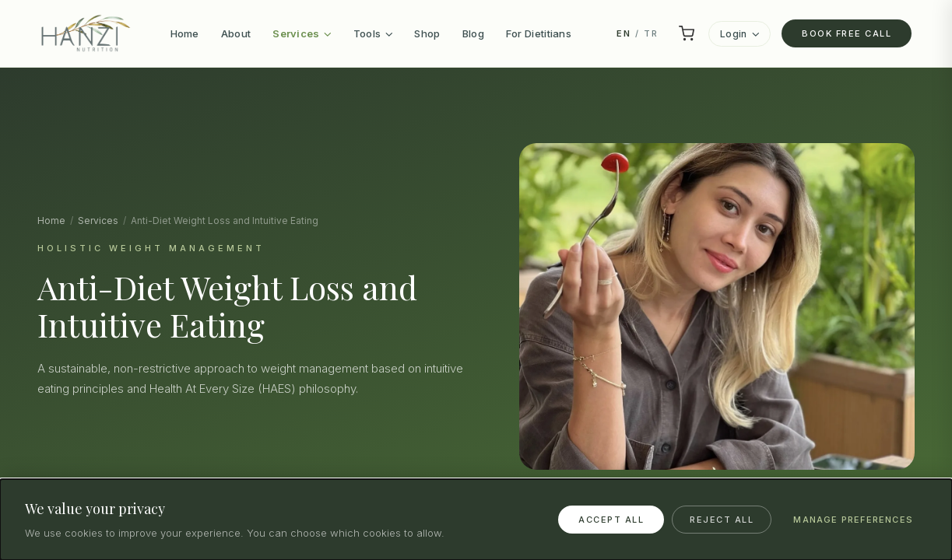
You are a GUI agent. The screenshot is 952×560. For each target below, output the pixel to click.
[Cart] (687, 33)
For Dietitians (539, 33)
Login (739, 34)
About (236, 33)
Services (302, 33)
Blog (473, 33)
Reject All (722, 520)
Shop (427, 33)
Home (185, 33)
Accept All (611, 520)
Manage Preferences (853, 520)
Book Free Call (847, 33)
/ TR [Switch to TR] (638, 33)
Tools (373, 33)
